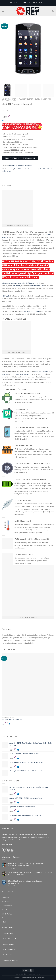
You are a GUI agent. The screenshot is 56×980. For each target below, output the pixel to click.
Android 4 (10, 169)
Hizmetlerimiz (7, 910)
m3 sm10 (42, 169)
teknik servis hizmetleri (32, 311)
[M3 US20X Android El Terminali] (28, 684)
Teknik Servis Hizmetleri (23, 374)
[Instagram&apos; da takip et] (8, 850)
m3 (28, 169)
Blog (18, 974)
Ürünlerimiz (6, 902)
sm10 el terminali (7, 171)
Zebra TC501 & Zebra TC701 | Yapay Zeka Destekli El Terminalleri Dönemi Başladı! (27, 865)
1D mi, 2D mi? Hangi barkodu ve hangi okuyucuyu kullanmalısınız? (26, 882)
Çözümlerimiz (7, 906)
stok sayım (17, 286)
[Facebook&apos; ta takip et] (4, 850)
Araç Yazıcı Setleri (9, 949)
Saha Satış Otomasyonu (10, 283)
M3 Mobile (6, 296)
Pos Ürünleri (7, 955)
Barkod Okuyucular (10, 939)
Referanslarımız (7, 918)
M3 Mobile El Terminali (25, 166)
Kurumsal (5, 898)
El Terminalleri (41, 99)
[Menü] (3, 11)
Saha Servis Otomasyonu (28, 283)
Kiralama (5, 374)
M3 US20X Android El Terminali (12, 719)
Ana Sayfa (6, 99)
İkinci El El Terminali (41, 371)
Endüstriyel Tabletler (10, 960)
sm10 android (50, 169)
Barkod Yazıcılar (9, 944)
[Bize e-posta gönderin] (12, 850)
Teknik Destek (7, 914)
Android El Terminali (20, 169)
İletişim (4, 922)
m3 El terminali (34, 169)
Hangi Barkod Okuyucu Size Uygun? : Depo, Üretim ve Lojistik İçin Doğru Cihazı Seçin (30, 873)
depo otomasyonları (37, 286)
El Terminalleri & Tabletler (22, 99)
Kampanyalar (13, 166)
